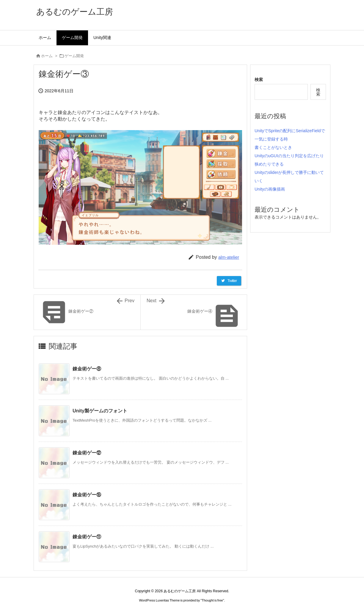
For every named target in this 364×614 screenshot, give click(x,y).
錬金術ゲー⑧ (87, 369)
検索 (259, 80)
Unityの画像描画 (270, 189)
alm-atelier (229, 257)
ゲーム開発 (74, 56)
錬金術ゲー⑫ (87, 453)
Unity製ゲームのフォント (100, 411)
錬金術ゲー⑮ (87, 495)
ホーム (47, 56)
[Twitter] (229, 281)
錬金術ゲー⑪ (87, 537)
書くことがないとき (273, 147)
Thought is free (212, 600)
